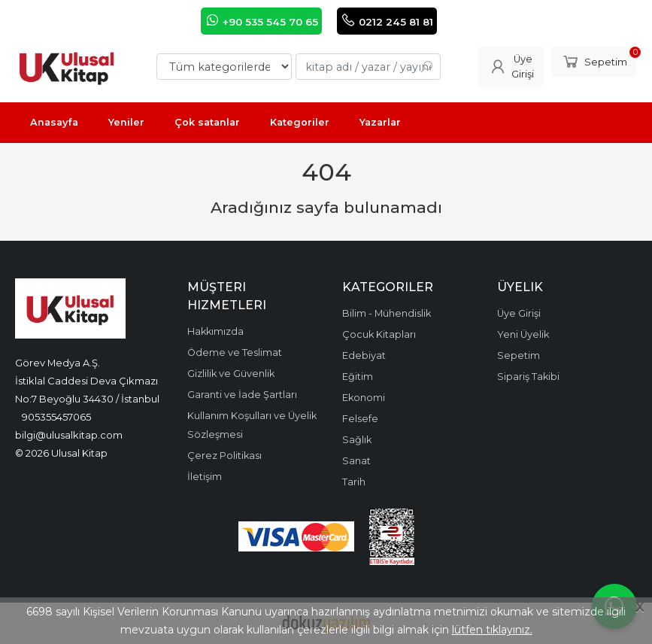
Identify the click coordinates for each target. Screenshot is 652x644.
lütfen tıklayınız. (492, 630)
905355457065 (56, 417)
